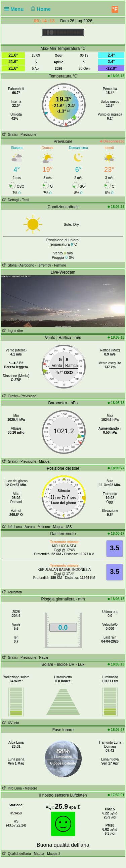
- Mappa (43, 461)
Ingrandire (12, 331)
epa (75, 807)
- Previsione (27, 135)
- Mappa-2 (52, 854)
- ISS (68, 527)
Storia (9, 265)
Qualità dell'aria (16, 854)
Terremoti (11, 592)
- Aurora (29, 527)
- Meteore (43, 527)
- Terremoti (43, 265)
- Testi (25, 200)
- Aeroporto (26, 265)
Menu (15, 9)
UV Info (10, 723)
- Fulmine (59, 265)
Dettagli (10, 200)
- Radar (43, 658)
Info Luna (11, 527)
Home (40, 9)
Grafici (9, 135)
